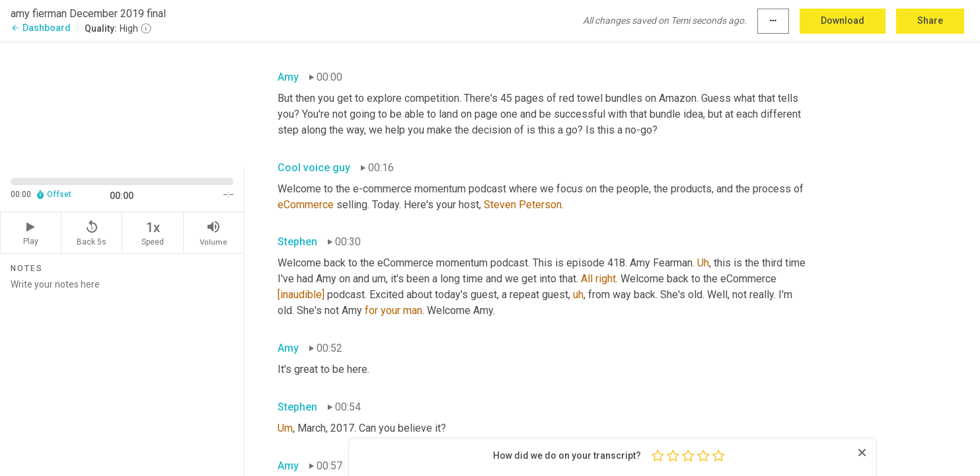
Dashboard (41, 28)
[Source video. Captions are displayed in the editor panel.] (122, 103)
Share (930, 20)
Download (843, 20)
